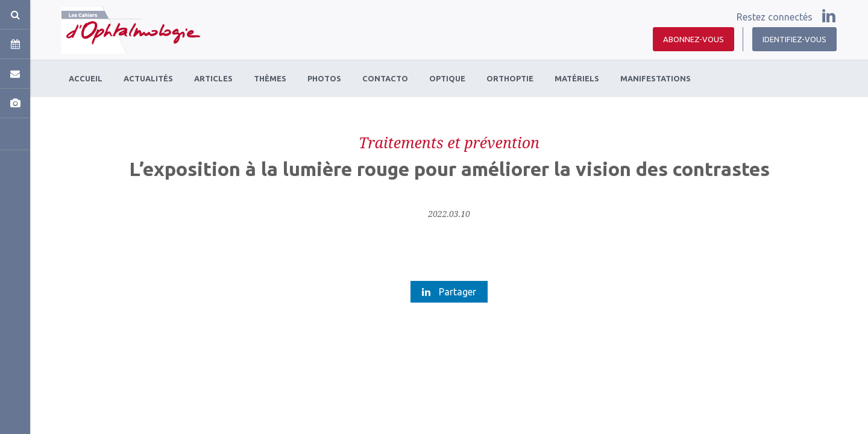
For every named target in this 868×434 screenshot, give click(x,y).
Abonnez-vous (693, 39)
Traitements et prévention (449, 142)
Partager (449, 292)
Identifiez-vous (794, 39)
